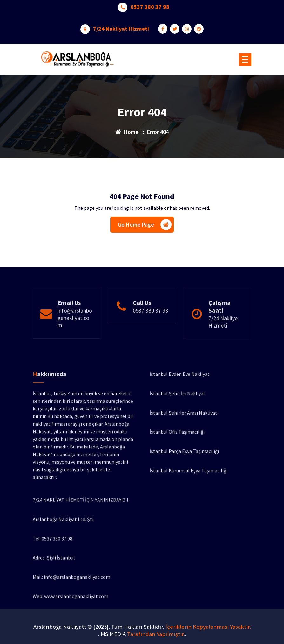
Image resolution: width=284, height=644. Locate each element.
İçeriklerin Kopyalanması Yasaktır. (208, 627)
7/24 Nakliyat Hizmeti (121, 28)
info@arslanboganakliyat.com (75, 334)
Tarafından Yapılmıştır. (156, 634)
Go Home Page (145, 226)
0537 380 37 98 (150, 6)
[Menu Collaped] (245, 60)
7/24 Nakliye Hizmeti (223, 338)
